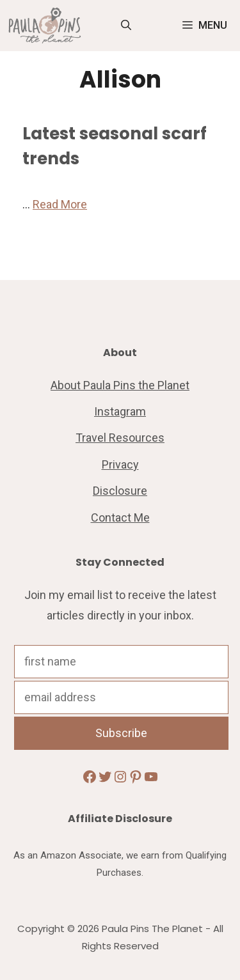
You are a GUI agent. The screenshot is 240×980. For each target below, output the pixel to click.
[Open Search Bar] (126, 26)
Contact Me (120, 517)
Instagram (120, 411)
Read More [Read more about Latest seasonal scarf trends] (60, 204)
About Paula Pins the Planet (120, 385)
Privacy (120, 464)
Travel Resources (120, 438)
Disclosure (120, 491)
